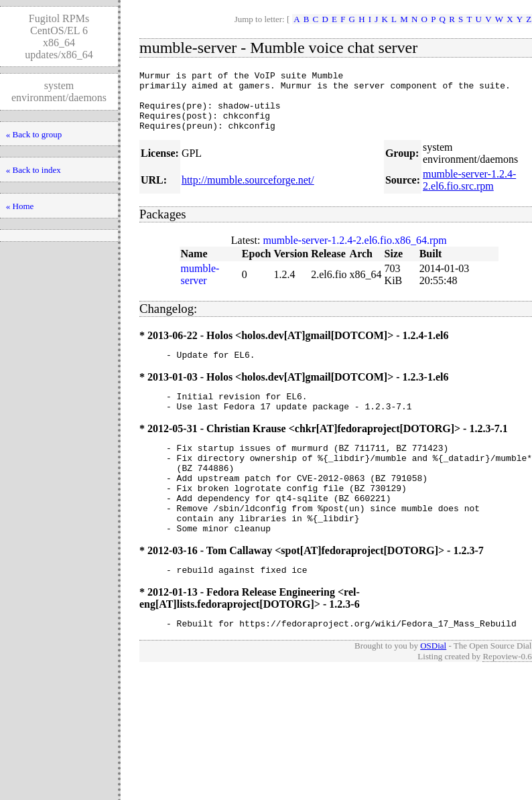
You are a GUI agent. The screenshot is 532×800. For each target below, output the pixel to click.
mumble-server (200, 286)
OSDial (433, 686)
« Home (20, 206)
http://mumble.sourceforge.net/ (248, 192)
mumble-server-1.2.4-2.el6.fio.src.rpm (469, 192)
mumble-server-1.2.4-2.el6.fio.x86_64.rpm (354, 252)
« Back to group (34, 134)
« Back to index (34, 170)
